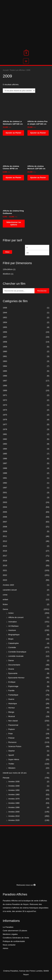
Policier (11, 738)
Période (6, 778)
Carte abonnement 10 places (15, 931)
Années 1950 (14, 790)
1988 (5, 468)
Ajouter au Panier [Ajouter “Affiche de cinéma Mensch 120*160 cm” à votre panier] (38, 178)
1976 (5, 420)
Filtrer (7, 252)
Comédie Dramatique (17, 652)
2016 (5, 551)
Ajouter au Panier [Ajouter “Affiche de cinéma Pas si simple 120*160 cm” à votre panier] (38, 133)
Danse (11, 660)
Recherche (42, 291)
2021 (5, 570)
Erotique (12, 682)
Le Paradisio (8, 927)
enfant (5, 599)
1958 (5, 342)
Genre (5, 609)
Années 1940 (14, 786)
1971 (5, 395)
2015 (5, 546)
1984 (5, 449)
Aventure (12, 630)
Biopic (11, 639)
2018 (5, 561)
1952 (5, 317)
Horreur (12, 708)
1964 (5, 366)
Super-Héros (14, 759)
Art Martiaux (13, 626)
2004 (5, 507)
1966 (5, 376)
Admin (5, 948)
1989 (5, 473)
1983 (5, 444)
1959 (5, 347)
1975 (5, 415)
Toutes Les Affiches (17, 70)
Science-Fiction (15, 746)
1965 (5, 371)
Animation (13, 622)
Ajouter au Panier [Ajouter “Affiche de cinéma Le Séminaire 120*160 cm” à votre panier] (13, 133)
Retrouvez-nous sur (26, 885)
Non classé (13, 721)
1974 (5, 410)
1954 (5, 322)
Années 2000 (14, 812)
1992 (5, 483)
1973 (5, 405)
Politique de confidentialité (14, 941)
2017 (5, 556)
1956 (5, 332)
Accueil (6, 70)
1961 (5, 356)
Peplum (12, 729)
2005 (5, 512)
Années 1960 (14, 795)
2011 (5, 536)
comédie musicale (16, 656)
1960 (5, 351)
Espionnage (13, 686)
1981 (5, 434)
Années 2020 (14, 820)
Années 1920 (8, 585)
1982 (5, 439)
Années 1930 (14, 782)
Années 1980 (14, 803)
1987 (5, 463)
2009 (5, 531)
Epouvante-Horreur (16, 678)
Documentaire (14, 665)
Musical (12, 716)
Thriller (11, 764)
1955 (5, 327)
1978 (5, 429)
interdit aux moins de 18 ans (15, 773)
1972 (5, 400)
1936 (5, 308)
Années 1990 (14, 807)
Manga (11, 712)
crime (5, 595)
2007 (5, 522)
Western (12, 768)
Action (11, 613)
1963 (5, 361)
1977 (5, 424)
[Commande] (19, 91)
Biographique (14, 635)
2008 (5, 527)
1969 (5, 390)
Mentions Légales (10, 934)
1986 (5, 459)
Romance (12, 742)
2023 (5, 580)
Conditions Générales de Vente (16, 938)
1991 (5, 478)
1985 (5, 454)
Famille (11, 691)
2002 (5, 497)
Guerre (11, 699)
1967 (5, 381)
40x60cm (7, 274)
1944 (5, 313)
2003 (5, 502)
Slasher (12, 751)
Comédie (12, 647)
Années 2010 (14, 816)
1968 (5, 386)
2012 (5, 541)
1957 (5, 337)
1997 (5, 488)
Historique (13, 704)
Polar (11, 734)
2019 (5, 566)
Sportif (11, 755)
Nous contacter (9, 945)
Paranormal (13, 725)
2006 (5, 517)
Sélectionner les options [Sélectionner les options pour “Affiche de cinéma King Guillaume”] (14, 224)
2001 (5, 493)
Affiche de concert (16, 617)
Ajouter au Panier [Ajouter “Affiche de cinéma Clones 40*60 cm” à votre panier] (13, 178)
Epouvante (13, 673)
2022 (5, 575)
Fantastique (13, 695)
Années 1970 (14, 799)
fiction (5, 604)
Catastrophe (13, 643)
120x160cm (8, 269)
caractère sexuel (10, 590)
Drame (11, 669)
